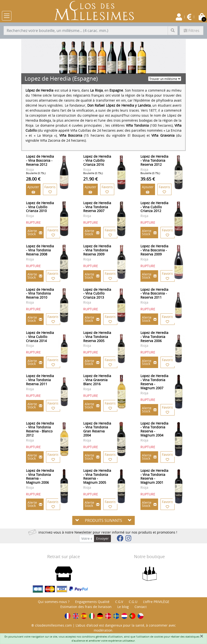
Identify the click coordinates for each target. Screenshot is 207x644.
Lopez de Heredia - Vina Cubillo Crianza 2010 (40, 207)
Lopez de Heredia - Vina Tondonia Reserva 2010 (40, 293)
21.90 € (91, 179)
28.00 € (33, 179)
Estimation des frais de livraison (86, 607)
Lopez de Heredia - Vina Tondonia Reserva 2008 (40, 250)
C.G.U (133, 602)
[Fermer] (202, 636)
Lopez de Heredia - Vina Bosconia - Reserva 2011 (154, 293)
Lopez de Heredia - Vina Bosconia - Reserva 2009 (154, 250)
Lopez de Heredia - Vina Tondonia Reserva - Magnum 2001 (154, 476)
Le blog (123, 607)
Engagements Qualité (92, 602)
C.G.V (119, 602)
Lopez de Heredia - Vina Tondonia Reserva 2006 (154, 337)
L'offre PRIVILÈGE (156, 602)
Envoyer (102, 538)
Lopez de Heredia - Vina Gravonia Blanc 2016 (97, 380)
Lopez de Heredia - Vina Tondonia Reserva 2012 (154, 160)
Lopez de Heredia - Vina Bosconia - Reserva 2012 (40, 160)
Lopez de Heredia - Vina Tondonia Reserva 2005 (97, 337)
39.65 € (148, 179)
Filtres (191, 31)
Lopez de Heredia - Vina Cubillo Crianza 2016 (97, 160)
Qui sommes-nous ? (54, 602)
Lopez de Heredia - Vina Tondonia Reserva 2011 (40, 380)
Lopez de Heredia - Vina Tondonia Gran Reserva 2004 (97, 429)
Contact (141, 607)
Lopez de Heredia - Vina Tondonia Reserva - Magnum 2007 (154, 382)
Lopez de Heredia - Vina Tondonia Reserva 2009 (97, 250)
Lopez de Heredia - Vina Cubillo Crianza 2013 (97, 293)
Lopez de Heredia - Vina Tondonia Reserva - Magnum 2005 (97, 476)
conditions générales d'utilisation (102, 636)
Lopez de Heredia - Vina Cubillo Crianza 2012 (154, 207)
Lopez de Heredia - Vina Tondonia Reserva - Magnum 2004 (154, 429)
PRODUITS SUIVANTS (103, 520)
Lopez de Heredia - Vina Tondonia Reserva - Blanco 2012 (40, 429)
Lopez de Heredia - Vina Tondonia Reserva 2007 (97, 207)
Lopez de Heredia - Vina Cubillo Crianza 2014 (40, 337)
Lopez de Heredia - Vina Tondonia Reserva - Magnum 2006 (40, 476)
